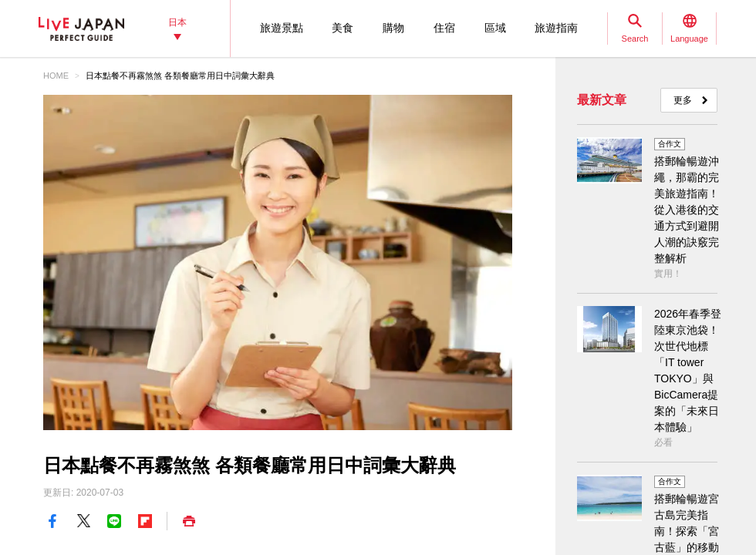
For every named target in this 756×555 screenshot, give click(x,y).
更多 (683, 100)
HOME (56, 76)
